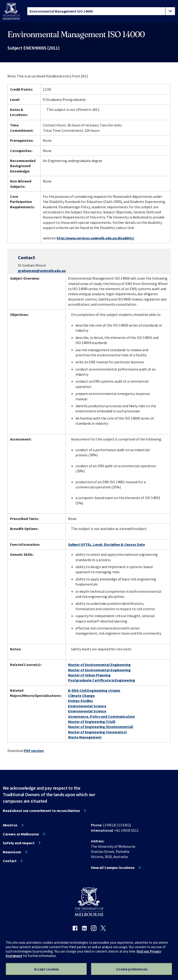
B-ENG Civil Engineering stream (94, 690)
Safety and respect (19, 843)
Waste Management (85, 737)
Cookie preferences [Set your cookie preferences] (132, 969)
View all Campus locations (113, 867)
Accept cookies (46, 969)
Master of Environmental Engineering (99, 665)
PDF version (34, 751)
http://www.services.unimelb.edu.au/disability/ (95, 238)
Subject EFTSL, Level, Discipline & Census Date (106, 544)
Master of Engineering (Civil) (92, 722)
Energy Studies (80, 701)
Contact (10, 861)
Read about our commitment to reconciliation (41, 811)
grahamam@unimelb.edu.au (42, 271)
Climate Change (81, 695)
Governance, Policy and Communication (101, 716)
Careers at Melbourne (21, 834)
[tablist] (101, 11)
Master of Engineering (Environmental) (101, 727)
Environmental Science (87, 706)
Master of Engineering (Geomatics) (98, 732)
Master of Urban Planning (89, 675)
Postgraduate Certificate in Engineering (102, 680)
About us (10, 825)
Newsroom (12, 852)
